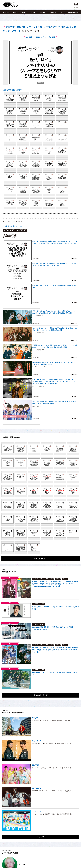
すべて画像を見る (40, 559)
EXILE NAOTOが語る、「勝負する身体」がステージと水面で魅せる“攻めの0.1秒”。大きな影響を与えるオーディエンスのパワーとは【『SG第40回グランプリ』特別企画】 (54, 381)
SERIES (43, 12)
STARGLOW (37, 788)
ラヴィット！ (37, 811)
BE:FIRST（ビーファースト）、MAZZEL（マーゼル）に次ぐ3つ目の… (53, 791)
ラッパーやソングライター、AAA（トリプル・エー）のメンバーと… (52, 768)
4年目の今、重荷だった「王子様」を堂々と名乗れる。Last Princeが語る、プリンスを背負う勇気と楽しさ (54, 403)
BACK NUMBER (73, 12)
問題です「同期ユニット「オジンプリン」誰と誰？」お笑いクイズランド (54, 287)
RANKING (53, 12)
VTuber (33, 12)
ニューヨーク (37, 741)
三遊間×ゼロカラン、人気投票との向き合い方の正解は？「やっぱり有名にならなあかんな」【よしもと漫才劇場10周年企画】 (55, 346)
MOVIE (24, 12)
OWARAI (6, 12)
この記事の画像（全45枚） (13, 90)
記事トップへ (40, 37)
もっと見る (40, 837)
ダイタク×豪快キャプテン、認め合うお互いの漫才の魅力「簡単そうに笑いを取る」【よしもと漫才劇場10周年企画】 (55, 329)
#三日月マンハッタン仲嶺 (13, 221)
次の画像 (52, 37)
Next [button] (76, 865)
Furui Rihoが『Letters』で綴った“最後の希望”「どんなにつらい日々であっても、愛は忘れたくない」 (55, 363)
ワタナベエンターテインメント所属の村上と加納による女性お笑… (52, 721)
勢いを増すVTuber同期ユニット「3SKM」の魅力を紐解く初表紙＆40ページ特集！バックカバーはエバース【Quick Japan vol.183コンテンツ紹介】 (56, 650)
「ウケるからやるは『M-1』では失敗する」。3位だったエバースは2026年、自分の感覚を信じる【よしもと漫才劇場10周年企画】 (54, 312)
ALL (62, 12)
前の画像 (29, 37)
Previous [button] (4, 865)
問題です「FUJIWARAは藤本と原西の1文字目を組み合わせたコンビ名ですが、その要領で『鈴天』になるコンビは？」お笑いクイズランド (55, 242)
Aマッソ (35, 718)
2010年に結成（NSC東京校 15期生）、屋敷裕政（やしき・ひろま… (52, 744)
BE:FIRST (36, 765)
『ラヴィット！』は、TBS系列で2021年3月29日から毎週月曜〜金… (52, 814)
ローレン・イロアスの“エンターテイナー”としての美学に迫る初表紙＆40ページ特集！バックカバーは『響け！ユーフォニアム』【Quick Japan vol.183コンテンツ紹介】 (55, 584)
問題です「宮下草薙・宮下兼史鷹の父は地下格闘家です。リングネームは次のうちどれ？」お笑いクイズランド (54, 264)
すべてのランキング (40, 695)
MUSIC (15, 12)
